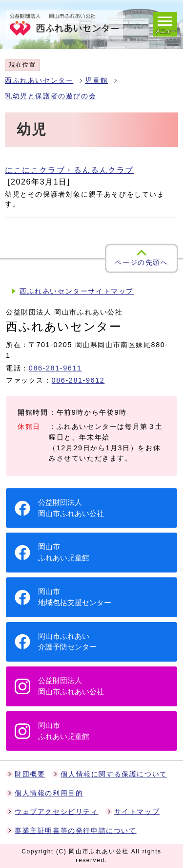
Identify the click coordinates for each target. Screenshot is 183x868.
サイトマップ (137, 812)
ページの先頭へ (141, 263)
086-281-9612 (78, 380)
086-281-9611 (55, 368)
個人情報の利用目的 (49, 793)
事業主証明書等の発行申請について (76, 831)
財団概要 (30, 774)
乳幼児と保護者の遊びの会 (51, 96)
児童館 (96, 81)
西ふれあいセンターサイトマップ (77, 291)
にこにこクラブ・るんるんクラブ (69, 170)
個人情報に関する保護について (114, 774)
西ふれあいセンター (39, 81)
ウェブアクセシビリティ (57, 812)
